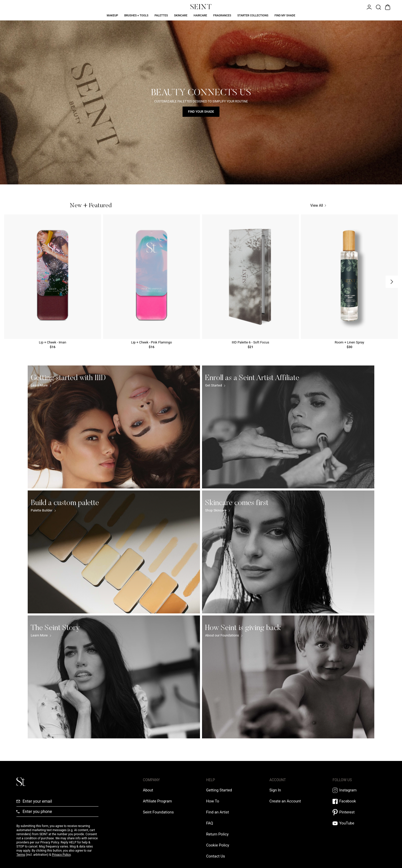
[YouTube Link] (359, 823)
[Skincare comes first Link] (288, 552)
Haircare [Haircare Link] (200, 15)
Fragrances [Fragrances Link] (222, 15)
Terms (21, 855)
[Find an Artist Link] (218, 812)
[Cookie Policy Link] (218, 845)
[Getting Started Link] (219, 790)
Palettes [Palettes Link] (161, 15)
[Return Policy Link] (217, 834)
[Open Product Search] (378, 7)
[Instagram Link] (359, 790)
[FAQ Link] (210, 823)
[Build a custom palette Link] (114, 552)
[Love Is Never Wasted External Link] (158, 812)
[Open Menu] (369, 7)
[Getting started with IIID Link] (114, 427)
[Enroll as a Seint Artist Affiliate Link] (288, 427)
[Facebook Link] (359, 801)
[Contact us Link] (216, 856)
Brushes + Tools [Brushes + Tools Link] (136, 15)
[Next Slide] (392, 282)
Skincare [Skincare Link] (181, 15)
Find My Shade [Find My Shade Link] (285, 15)
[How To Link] (213, 801)
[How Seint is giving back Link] (288, 677)
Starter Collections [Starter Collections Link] (253, 15)
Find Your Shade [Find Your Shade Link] (201, 112)
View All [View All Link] (318, 206)
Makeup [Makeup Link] (112, 15)
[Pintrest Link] (359, 812)
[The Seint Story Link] (114, 677)
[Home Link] (201, 7)
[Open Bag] (387, 7)
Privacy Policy (61, 855)
